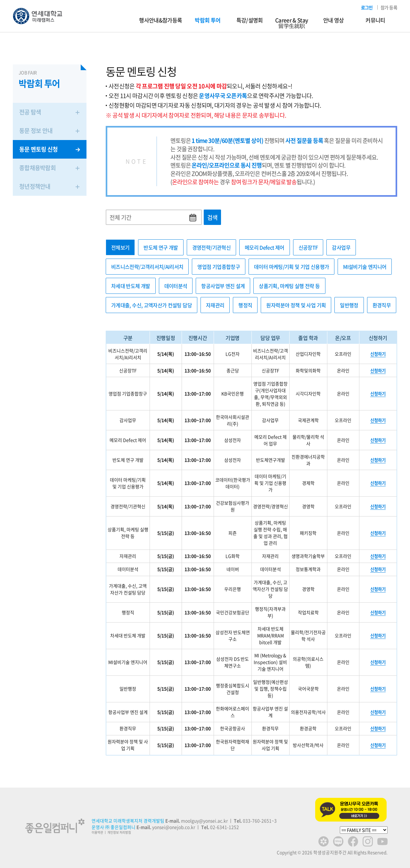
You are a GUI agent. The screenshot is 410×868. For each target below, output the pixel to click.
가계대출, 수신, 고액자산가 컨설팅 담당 (152, 305)
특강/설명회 (250, 20)
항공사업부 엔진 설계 (223, 286)
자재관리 (215, 305)
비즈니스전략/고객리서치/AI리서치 (147, 267)
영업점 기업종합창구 (219, 267)
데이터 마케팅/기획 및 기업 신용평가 (291, 267)
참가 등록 (389, 7)
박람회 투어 (208, 20)
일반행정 (349, 305)
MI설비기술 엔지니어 (365, 267)
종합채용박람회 (50, 168)
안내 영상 (334, 20)
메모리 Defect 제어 (265, 247)
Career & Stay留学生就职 (291, 23)
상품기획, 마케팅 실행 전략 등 (289, 286)
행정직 (245, 305)
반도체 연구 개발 (161, 247)
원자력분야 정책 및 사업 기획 (296, 305)
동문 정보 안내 (50, 131)
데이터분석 (176, 286)
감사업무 (341, 247)
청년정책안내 (50, 186)
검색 (213, 217)
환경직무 (382, 305)
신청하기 (378, 354)
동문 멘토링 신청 (50, 149)
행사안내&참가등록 (160, 20)
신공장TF (308, 247)
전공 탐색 (50, 112)
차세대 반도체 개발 (131, 286)
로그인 (367, 7)
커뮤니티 (375, 20)
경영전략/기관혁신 (211, 247)
